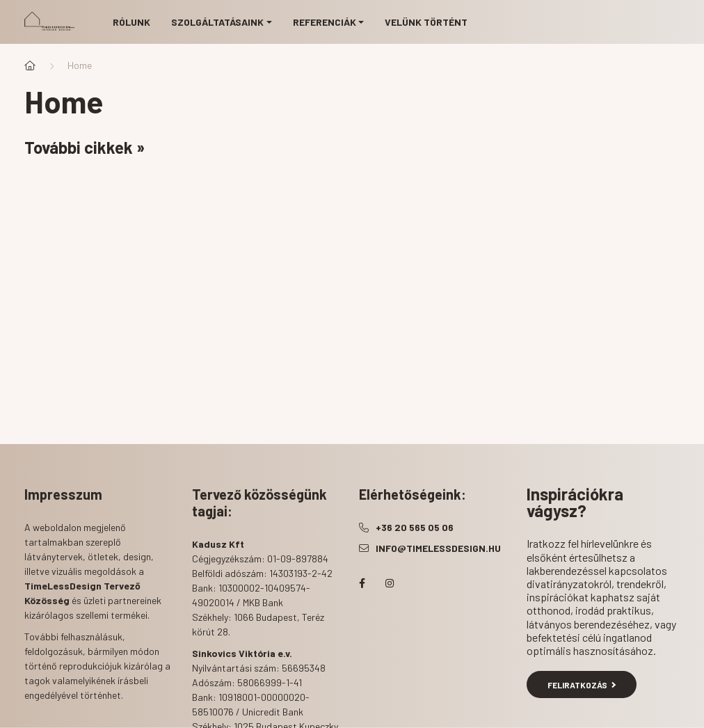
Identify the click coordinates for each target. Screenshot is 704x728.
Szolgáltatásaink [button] (217, 22)
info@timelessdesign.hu (438, 548)
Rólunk (131, 22)
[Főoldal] (30, 65)
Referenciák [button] (325, 22)
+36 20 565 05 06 (415, 527)
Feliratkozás (582, 685)
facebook (362, 583)
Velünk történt (426, 22)
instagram (390, 583)
